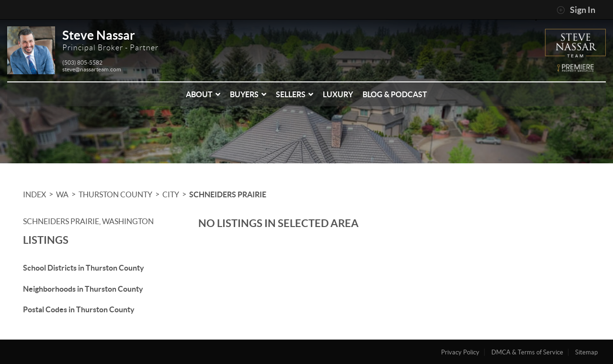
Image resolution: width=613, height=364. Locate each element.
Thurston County (115, 194)
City (171, 194)
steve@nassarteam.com (92, 69)
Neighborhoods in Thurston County (83, 289)
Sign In (576, 10)
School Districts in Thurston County (84, 268)
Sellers (295, 94)
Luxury (338, 94)
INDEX (34, 194)
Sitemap (586, 352)
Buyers (248, 94)
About (203, 94)
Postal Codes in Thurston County (79, 309)
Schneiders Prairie (228, 194)
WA (62, 194)
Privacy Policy (460, 352)
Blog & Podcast (395, 94)
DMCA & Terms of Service (527, 352)
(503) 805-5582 (82, 63)
